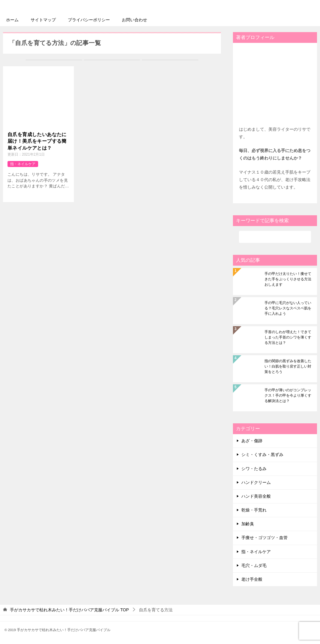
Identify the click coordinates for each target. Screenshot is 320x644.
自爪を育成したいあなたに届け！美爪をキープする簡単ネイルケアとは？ (37, 141)
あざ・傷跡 (252, 441)
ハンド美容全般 (256, 496)
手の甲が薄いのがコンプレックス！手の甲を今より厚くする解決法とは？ (288, 395)
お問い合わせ (134, 19)
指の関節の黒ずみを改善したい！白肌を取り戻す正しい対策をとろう (288, 366)
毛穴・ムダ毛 (254, 565)
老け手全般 (252, 579)
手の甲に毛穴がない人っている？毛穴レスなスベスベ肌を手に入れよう (288, 308)
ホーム (12, 19)
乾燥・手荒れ (254, 510)
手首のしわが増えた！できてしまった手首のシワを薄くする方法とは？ (288, 337)
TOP (69, 610)
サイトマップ (43, 19)
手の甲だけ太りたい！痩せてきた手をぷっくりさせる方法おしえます (288, 279)
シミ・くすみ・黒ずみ (262, 455)
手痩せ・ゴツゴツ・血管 (264, 538)
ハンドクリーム (256, 482)
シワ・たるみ (254, 468)
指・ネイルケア (23, 164)
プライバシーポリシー (89, 19)
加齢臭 (248, 524)
